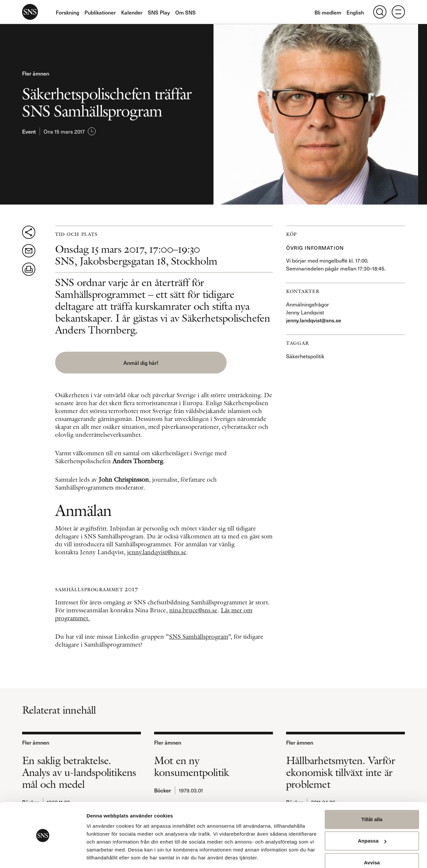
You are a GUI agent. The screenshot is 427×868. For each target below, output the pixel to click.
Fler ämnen (36, 73)
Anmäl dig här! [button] (110, 363)
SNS (30, 12)
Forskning (67, 12)
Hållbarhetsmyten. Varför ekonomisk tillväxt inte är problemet (341, 770)
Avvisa (372, 842)
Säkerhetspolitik (305, 356)
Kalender (132, 12)
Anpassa (372, 820)
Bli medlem (328, 12)
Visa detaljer (101, 855)
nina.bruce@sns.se (193, 608)
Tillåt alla (372, 799)
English (355, 12)
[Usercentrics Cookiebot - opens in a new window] (43, 855)
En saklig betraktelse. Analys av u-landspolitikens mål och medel (79, 770)
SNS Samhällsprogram (198, 635)
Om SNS (185, 12)
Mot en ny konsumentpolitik (191, 764)
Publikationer (100, 12)
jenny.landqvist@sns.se (157, 550)
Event (29, 131)
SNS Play (159, 12)
